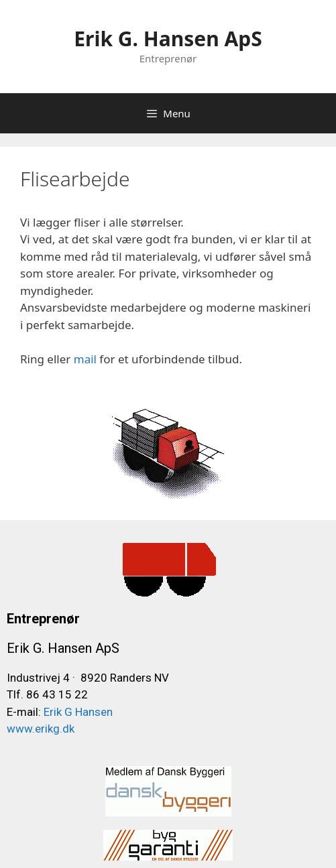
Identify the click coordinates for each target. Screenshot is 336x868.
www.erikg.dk (41, 729)
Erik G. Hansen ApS (168, 39)
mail (83, 359)
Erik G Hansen (77, 712)
